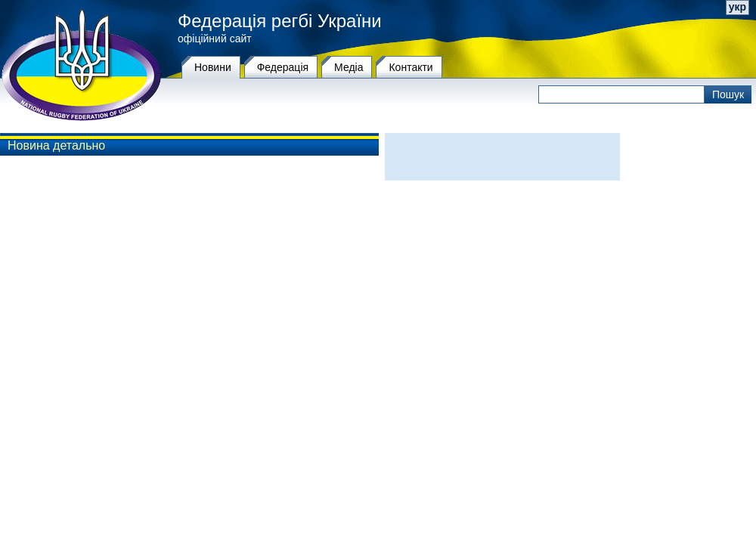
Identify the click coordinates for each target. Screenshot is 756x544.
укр (737, 7)
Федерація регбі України (280, 21)
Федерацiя (283, 67)
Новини (213, 67)
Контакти (411, 67)
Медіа (349, 67)
